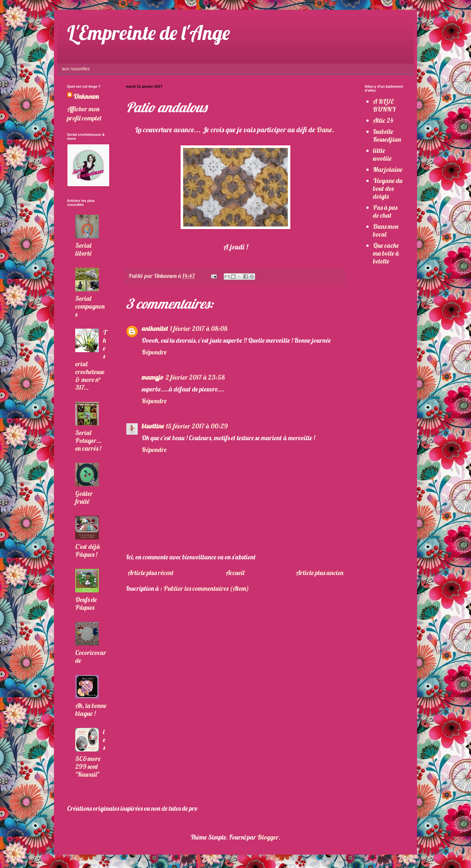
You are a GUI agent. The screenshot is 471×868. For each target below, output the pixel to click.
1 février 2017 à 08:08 (199, 328)
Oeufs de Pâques (86, 603)
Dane (324, 130)
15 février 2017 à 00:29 (197, 426)
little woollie (382, 154)
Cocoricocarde (91, 656)
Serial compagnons (90, 306)
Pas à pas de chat (385, 211)
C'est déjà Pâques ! (88, 550)
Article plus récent (151, 573)
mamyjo (153, 377)
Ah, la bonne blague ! (91, 709)
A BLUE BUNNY (384, 105)
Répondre (154, 352)
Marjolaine (388, 169)
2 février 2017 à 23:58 (195, 377)
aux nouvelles (76, 69)
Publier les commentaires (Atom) (206, 588)
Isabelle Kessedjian (387, 135)
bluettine (153, 426)
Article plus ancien (320, 573)
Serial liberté (83, 249)
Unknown (86, 96)
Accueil (235, 573)
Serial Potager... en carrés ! (88, 440)
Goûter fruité (84, 497)
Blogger (268, 837)
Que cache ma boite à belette (386, 253)
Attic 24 (383, 120)
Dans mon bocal (386, 230)
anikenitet (155, 328)
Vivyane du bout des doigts (388, 188)
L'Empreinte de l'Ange (148, 33)
